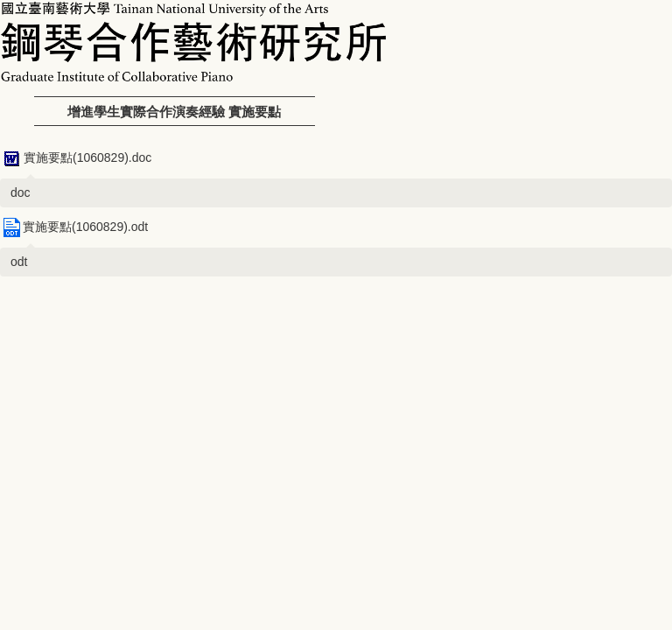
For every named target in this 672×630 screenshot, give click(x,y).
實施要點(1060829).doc (76, 157)
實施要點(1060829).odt (74, 227)
